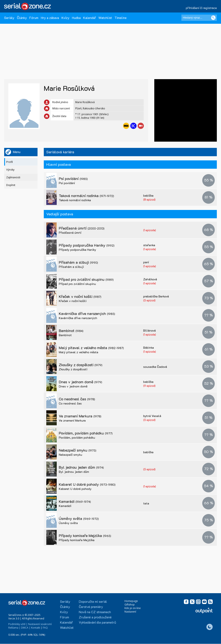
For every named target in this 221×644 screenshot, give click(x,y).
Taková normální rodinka (86, 196)
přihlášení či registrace (201, 8)
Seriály (9, 18)
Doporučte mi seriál (93, 601)
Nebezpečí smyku (78, 450)
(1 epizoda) (150, 230)
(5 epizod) (149, 300)
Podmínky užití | (18, 624)
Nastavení (130, 612)
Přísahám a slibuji (78, 262)
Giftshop (130, 605)
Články (22, 18)
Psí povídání (73, 178)
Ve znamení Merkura (80, 416)
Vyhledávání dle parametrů (97, 622)
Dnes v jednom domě (80, 382)
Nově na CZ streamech (95, 612)
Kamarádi (75, 501)
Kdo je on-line (133, 608)
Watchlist (105, 18)
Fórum (34, 18)
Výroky (10, 170)
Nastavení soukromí (40, 624)
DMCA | (26, 628)
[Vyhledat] (213, 18)
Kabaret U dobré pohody (87, 484)
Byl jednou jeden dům (81, 467)
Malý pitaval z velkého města (91, 348)
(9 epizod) (149, 386)
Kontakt (36, 628)
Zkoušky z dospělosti (81, 365)
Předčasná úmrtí (82, 228)
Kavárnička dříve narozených (87, 313)
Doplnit (11, 185)
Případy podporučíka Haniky (87, 245)
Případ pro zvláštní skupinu (86, 279)
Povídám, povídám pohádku (86, 433)
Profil (9, 162)
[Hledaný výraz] (199, 18)
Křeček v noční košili (80, 296)
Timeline (121, 18)
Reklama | (14, 628)
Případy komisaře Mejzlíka (85, 535)
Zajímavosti (13, 177)
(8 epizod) (149, 199)
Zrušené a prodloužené (95, 617)
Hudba (76, 18)
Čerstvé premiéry (91, 607)
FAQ (45, 628)
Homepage (131, 601)
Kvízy (65, 18)
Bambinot (71, 331)
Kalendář (90, 18)
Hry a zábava (50, 18)
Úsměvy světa (79, 518)
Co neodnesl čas (77, 399)
